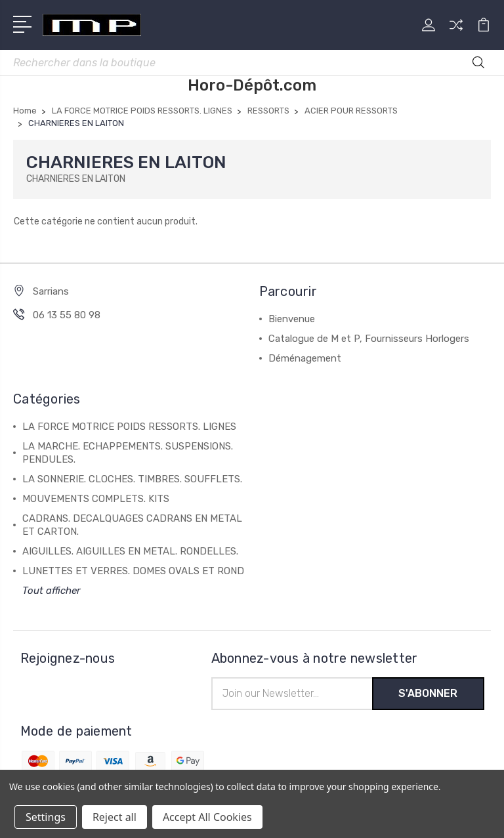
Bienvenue (292, 319)
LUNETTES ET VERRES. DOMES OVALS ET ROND (133, 571)
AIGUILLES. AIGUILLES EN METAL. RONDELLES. (130, 551)
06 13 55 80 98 (67, 315)
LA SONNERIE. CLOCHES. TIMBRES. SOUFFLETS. (132, 479)
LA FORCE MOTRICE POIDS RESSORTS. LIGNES (129, 427)
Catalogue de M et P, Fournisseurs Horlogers (369, 339)
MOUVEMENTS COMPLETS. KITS (96, 499)
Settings (46, 817)
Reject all (115, 817)
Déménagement (305, 358)
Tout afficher (52, 591)
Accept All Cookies (207, 817)
